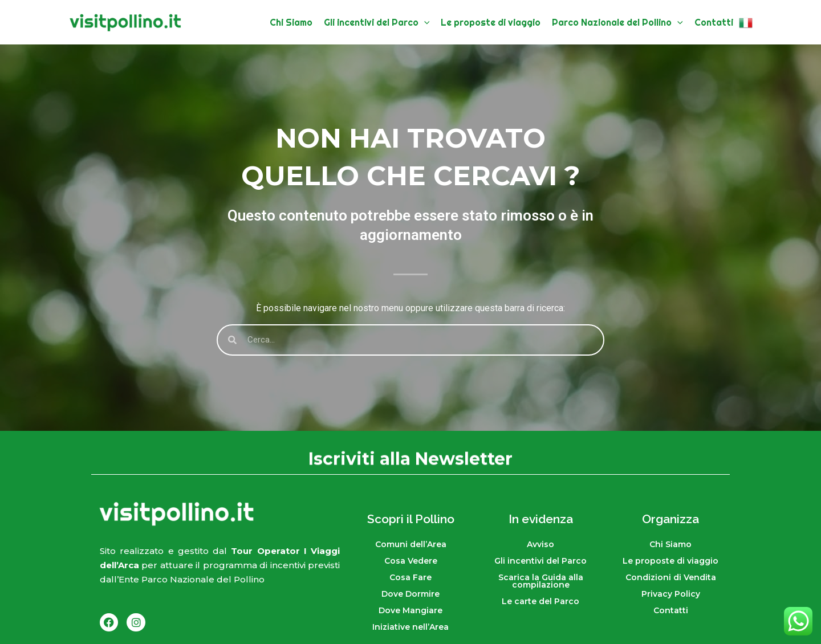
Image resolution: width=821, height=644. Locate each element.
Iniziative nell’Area (410, 627)
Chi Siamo (670, 544)
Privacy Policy (671, 594)
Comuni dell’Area (411, 544)
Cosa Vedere (411, 561)
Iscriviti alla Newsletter (410, 460)
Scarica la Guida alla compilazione (541, 581)
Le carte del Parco (540, 601)
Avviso (540, 544)
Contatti (671, 610)
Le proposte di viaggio (670, 561)
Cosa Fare (410, 577)
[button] (424, 23)
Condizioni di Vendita (671, 577)
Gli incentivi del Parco (540, 561)
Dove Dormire (410, 594)
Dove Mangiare (410, 610)
